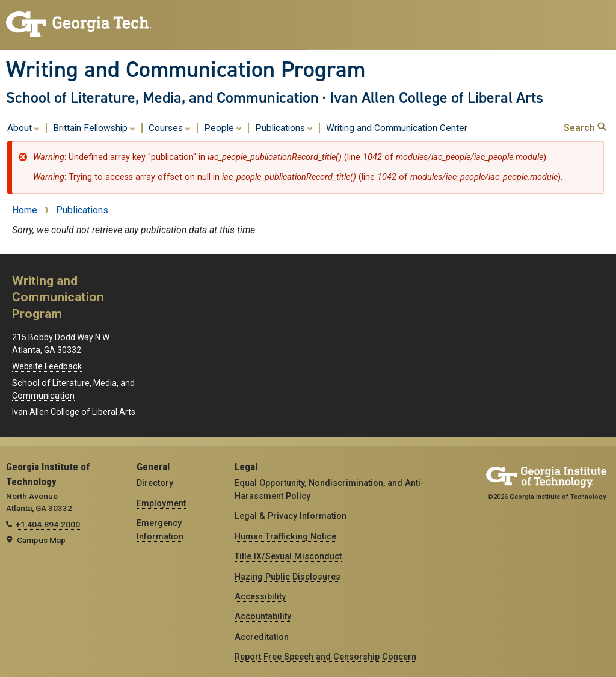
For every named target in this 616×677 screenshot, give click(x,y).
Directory (155, 483)
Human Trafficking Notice (285, 536)
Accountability (263, 616)
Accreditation (262, 637)
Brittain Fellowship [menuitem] (94, 127)
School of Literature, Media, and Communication (162, 97)
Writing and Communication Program (186, 69)
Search (585, 128)
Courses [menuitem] (170, 127)
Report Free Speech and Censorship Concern (325, 657)
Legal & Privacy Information (291, 516)
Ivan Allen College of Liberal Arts (436, 97)
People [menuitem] (223, 127)
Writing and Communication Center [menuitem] (397, 128)
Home (25, 210)
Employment (161, 503)
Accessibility (260, 596)
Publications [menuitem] (284, 127)
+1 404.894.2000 (48, 524)
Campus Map (41, 540)
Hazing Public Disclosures (288, 577)
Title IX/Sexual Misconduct (288, 556)
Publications (82, 210)
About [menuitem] (23, 127)
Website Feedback (47, 366)
